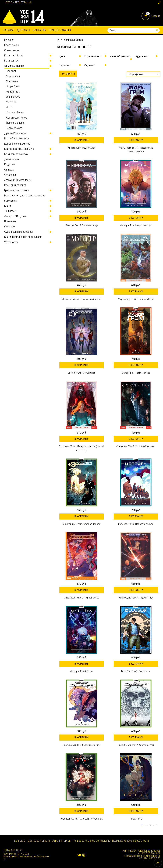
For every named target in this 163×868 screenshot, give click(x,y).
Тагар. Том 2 (136, 819)
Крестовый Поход (17, 118)
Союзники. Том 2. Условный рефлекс (136, 446)
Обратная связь (61, 841)
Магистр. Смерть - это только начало (81, 299)
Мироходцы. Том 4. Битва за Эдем (136, 299)
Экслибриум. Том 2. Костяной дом (136, 745)
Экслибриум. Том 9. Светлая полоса (81, 524)
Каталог (9, 30)
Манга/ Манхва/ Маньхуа (19, 149)
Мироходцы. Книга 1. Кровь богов (81, 598)
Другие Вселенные (15, 133)
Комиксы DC (12, 61)
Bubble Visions (14, 128)
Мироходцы (13, 76)
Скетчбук (10, 227)
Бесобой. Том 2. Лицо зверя (136, 671)
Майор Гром (13, 92)
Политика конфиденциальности (130, 841)
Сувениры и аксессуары (18, 232)
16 (158, 825)
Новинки (9, 40)
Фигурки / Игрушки (15, 216)
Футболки (10, 175)
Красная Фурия (15, 112)
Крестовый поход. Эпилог (81, 148)
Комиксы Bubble (14, 66)
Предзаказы (11, 45)
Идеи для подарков (15, 185)
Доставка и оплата (39, 841)
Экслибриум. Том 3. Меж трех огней (81, 745)
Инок (9, 107)
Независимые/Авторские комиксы (25, 196)
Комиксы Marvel (14, 56)
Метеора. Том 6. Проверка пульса (136, 524)
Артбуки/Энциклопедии (18, 180)
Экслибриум (13, 97)
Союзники (12, 81)
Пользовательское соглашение (91, 841)
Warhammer (11, 242)
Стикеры (9, 170)
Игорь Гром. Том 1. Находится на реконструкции (136, 150)
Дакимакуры (12, 159)
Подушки (9, 164)
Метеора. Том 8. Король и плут (136, 225)
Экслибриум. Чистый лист (81, 373)
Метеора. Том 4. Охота (81, 671)
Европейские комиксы (17, 144)
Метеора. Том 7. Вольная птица (81, 225)
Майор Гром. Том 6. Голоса (136, 373)
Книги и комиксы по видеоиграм (23, 237)
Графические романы (17, 190)
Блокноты (10, 221)
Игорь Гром (13, 87)
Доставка (23, 30)
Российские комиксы (17, 138)
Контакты (39, 30)
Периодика (11, 201)
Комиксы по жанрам (16, 154)
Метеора (11, 102)
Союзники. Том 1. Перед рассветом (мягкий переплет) (81, 448)
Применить (68, 74)
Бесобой (11, 71)
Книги (8, 206)
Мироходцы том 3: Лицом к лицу (136, 598)
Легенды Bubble (15, 123)
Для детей (10, 211)
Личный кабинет (60, 30)
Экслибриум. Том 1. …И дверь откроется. (81, 819)
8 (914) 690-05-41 (13, 850)
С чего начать (12, 50)
